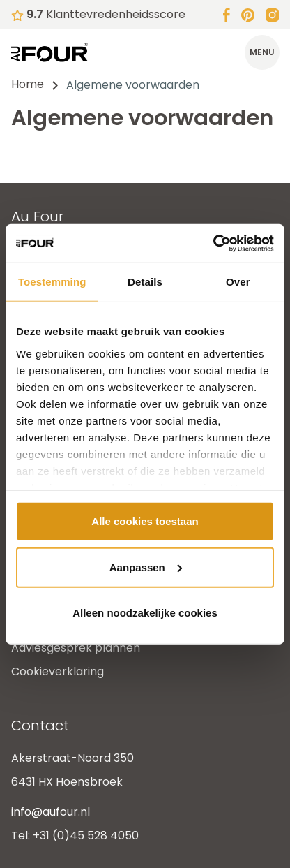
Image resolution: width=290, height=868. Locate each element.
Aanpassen (146, 567)
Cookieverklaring (58, 671)
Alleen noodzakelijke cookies (145, 613)
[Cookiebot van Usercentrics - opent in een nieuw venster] (213, 243)
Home (28, 84)
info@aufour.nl (51, 812)
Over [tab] (238, 282)
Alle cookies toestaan (145, 521)
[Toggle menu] (262, 52)
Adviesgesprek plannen (76, 648)
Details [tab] (145, 282)
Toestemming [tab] (52, 282)
